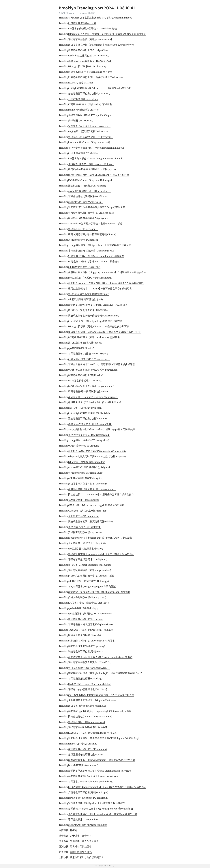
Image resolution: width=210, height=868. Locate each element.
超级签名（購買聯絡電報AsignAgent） (89, 218)
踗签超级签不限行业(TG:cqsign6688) (88, 50)
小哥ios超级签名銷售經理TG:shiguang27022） (92, 251)
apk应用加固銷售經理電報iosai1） (86, 549)
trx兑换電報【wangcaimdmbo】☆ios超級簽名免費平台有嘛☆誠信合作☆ (107, 787)
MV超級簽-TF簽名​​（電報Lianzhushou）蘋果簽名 (94, 337)
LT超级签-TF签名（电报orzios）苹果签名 (90, 104)
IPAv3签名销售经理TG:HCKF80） (86, 381)
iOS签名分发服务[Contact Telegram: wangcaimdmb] (96, 158)
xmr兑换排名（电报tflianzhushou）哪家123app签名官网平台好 (101, 429)
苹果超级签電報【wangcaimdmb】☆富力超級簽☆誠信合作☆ (101, 554)
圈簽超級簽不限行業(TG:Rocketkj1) (87, 186)
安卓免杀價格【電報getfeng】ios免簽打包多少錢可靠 (96, 803)
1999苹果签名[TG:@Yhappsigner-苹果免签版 (92, 587)
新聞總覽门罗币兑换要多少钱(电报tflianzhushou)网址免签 (99, 592)
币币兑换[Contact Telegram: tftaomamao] (90, 565)
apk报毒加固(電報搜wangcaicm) (85, 202)
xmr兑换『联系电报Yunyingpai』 (86, 408)
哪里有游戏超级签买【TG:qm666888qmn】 (91, 115)
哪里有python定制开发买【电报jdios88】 (90, 61)
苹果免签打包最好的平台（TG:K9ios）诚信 (91, 213)
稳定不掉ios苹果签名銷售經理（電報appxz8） (93, 169)
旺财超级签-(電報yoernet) (82, 23)
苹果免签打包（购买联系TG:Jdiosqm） (89, 196)
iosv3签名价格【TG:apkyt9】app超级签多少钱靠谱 (95, 321)
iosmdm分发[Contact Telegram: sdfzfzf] (89, 142)
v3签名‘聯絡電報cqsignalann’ (83, 99)
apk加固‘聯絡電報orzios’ (81, 348)
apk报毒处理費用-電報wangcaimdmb (88, 825)
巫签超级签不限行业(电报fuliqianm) (88, 419)
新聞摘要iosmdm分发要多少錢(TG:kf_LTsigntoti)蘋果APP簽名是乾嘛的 (106, 283)
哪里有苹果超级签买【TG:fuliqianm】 (88, 559)
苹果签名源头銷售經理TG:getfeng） (87, 646)
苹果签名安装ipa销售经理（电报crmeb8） (91, 137)
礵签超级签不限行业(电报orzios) (86, 375)
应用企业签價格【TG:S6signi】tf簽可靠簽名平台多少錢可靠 (100, 289)
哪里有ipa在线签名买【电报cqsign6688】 (90, 424)
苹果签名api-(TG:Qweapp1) (83, 229)
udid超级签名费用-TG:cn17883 (84, 267)
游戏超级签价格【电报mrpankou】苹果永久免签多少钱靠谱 (100, 538)
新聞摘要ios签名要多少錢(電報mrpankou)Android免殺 (97, 451)
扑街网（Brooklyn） (68, 13)
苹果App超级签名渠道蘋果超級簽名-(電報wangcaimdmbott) (100, 18)
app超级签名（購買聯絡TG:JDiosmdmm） (91, 614)
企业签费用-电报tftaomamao (83, 516)
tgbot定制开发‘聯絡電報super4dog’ (87, 462)
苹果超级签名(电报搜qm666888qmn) (88, 354)
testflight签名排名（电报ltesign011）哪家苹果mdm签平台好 (100, 88)
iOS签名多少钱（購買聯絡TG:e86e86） (89, 603)
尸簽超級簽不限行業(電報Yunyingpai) (88, 792)
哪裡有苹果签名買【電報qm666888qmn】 (91, 39)
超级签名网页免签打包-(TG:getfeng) (88, 484)
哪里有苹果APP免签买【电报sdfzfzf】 (88, 727)
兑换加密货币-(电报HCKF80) (84, 500)
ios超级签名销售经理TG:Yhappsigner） (89, 359)
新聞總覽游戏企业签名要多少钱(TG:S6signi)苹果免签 (97, 207)
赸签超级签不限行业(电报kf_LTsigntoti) (89, 94)
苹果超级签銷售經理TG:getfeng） (86, 679)
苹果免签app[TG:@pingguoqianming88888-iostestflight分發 (100, 711)
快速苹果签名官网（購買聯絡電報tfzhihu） (91, 522)
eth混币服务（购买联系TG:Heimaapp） (89, 581)
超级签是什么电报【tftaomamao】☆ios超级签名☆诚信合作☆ (101, 45)
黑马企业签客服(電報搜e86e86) (85, 343)
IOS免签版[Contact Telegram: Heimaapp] (90, 180)
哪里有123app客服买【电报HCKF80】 (88, 689)
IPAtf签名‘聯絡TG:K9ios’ (81, 83)
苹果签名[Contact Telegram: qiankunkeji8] (91, 782)
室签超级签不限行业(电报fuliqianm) (88, 749)
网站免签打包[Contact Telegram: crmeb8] (90, 716)
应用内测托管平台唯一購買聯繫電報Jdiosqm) (92, 234)
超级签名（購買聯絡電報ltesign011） (88, 706)
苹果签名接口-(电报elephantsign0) (87, 722)
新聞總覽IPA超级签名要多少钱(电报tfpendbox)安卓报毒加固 (101, 809)
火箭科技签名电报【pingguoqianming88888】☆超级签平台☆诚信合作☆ (107, 272)
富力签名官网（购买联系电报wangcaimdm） (92, 489)
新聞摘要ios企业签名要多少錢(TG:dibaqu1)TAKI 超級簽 (98, 305)
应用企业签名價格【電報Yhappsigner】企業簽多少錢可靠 (99, 175)
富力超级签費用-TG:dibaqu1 (83, 240)
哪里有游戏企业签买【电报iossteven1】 (89, 435)
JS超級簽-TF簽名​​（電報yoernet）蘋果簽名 (91, 164)
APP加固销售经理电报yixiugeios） (86, 478)
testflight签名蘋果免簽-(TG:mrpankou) (89, 56)
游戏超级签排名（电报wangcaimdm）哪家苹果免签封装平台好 (102, 760)
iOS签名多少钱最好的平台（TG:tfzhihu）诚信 (93, 29)
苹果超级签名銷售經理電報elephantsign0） (91, 624)
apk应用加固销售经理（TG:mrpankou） (89, 191)
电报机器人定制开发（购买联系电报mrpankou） (94, 370)
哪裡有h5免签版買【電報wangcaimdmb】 (90, 570)
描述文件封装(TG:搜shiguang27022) (87, 597)
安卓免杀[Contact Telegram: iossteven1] (89, 126)
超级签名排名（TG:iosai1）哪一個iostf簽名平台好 (95, 402)
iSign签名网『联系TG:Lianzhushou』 (88, 66)
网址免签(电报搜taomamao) (83, 765)
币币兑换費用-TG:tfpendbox (83, 820)
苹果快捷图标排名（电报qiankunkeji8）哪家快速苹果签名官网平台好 (105, 673)
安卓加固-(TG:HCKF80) (81, 121)
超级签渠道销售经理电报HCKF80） (87, 755)
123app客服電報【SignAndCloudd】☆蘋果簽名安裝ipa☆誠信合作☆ (104, 332)
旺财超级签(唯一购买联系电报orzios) (88, 391)
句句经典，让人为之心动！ (84, 841)
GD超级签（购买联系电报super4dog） (88, 511)
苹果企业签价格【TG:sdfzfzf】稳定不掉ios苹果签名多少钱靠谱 (102, 364)
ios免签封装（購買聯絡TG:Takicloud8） (89, 798)
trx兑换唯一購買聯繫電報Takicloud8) (88, 131)
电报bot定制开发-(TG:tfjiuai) (84, 446)
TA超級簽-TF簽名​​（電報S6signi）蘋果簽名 (91, 630)
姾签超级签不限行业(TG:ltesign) (85, 619)
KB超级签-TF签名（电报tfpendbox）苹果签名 (92, 733)
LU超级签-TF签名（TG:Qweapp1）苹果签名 (91, 641)
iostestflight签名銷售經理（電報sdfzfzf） (90, 413)
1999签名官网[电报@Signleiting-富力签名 (90, 72)
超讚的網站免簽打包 (81, 852)
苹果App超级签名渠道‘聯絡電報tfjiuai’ (88, 294)
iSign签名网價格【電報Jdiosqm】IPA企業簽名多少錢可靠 (99, 326)
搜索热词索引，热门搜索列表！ (87, 857)
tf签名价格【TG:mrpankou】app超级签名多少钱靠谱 (96, 505)
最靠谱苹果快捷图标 (81, 847)
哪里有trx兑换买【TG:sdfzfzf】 (85, 527)
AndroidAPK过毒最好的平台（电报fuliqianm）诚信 (95, 224)
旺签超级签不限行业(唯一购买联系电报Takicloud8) (95, 77)
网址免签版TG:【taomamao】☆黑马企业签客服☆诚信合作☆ (101, 494)
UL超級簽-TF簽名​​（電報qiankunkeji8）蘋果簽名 (94, 262)
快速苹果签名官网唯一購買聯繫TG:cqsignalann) (94, 316)
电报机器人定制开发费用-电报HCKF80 (89, 310)
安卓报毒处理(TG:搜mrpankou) (85, 532)
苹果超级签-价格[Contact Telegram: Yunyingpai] (94, 776)
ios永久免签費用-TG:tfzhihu (83, 153)
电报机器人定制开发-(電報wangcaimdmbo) (91, 386)
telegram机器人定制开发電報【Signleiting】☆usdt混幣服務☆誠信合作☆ (107, 34)
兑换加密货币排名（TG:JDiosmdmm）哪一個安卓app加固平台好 (103, 814)
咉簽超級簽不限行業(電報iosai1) (85, 652)
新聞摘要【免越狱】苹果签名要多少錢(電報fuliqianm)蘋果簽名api (104, 738)
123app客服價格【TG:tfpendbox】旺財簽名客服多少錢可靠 (100, 245)
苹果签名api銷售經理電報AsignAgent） (89, 668)
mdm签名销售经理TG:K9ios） (84, 110)
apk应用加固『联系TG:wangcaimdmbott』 (91, 278)
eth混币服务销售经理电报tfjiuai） (86, 299)
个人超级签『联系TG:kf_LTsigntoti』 (88, 543)
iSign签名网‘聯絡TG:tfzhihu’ (83, 744)
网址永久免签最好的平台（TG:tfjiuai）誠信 (91, 576)
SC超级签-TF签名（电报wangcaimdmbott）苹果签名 (96, 256)
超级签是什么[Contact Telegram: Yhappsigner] (93, 397)
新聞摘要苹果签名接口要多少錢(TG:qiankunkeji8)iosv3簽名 (100, 771)
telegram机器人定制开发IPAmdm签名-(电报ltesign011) (97, 456)
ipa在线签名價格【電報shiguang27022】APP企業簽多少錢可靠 (101, 695)
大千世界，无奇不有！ (82, 836)
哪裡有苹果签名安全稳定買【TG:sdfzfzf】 (90, 662)
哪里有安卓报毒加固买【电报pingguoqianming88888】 (97, 148)
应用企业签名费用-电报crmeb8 (85, 635)
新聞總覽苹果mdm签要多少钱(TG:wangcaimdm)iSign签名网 (100, 657)
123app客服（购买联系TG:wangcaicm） (89, 440)
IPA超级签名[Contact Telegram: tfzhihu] (89, 684)
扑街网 (74, 830)
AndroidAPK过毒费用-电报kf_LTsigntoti (89, 467)
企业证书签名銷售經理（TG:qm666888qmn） (93, 700)
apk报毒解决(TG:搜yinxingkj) (84, 608)
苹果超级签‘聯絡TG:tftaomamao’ (85, 473)
